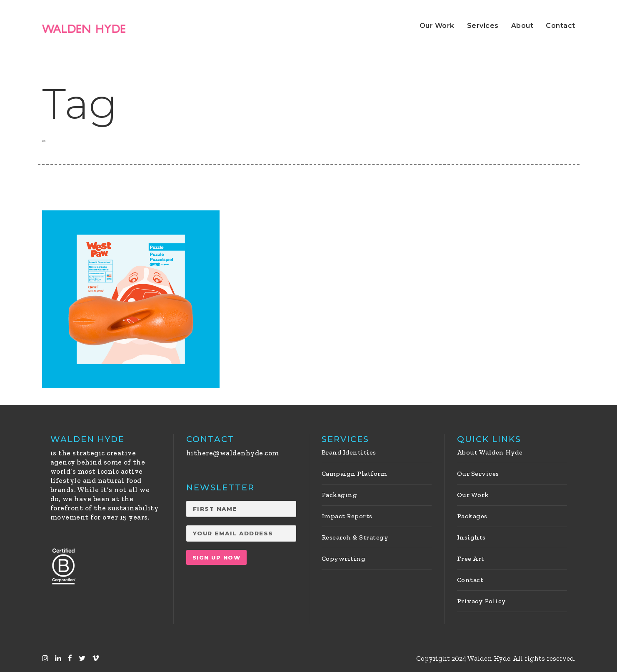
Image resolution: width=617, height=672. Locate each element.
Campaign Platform (355, 473)
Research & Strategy (355, 537)
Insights (471, 537)
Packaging (340, 495)
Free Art (471, 558)
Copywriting (344, 558)
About (522, 26)
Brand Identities (349, 452)
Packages (472, 516)
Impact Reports (347, 516)
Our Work (437, 26)
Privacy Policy (482, 601)
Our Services (478, 473)
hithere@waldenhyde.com (233, 453)
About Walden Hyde (490, 452)
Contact (561, 26)
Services (483, 26)
